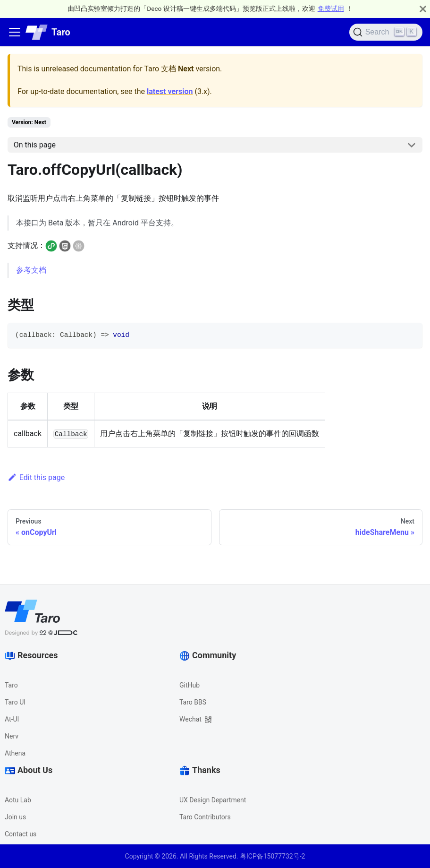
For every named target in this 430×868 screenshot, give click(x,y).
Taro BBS (193, 702)
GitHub (190, 685)
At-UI (12, 719)
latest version (170, 91)
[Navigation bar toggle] (15, 32)
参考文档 (31, 270)
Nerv (12, 736)
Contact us (21, 834)
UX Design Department (213, 800)
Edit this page (36, 477)
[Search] (386, 32)
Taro (11, 685)
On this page (35, 145)
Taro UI (15, 702)
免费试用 (331, 9)
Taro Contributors (205, 817)
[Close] (423, 9)
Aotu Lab (18, 800)
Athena (15, 753)
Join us (15, 817)
